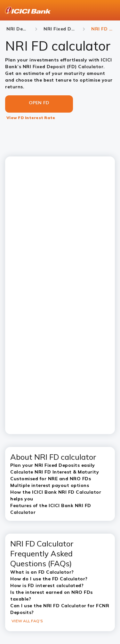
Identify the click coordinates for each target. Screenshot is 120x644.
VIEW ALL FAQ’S (27, 621)
